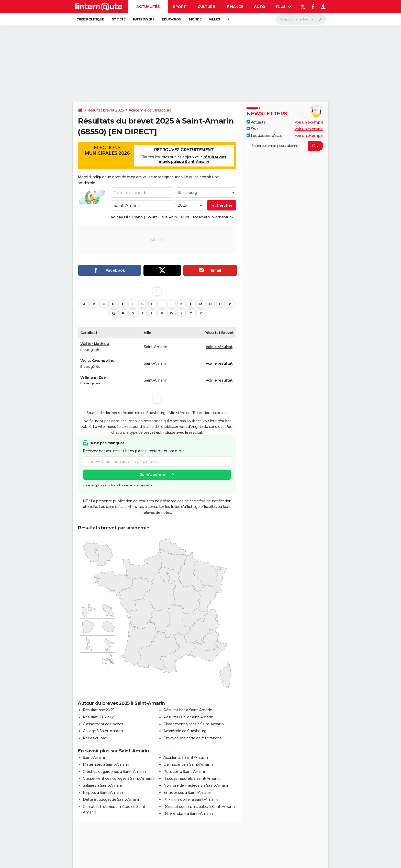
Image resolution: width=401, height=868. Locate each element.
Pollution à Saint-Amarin (185, 772)
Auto (259, 7)
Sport (179, 7)
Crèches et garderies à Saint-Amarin (114, 772)
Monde (195, 19)
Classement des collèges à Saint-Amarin (118, 778)
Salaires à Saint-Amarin (103, 785)
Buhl (185, 217)
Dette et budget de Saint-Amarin (112, 799)
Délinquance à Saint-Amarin (188, 764)
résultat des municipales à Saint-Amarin (192, 159)
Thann (137, 217)
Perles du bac (95, 738)
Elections (107, 150)
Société (119, 19)
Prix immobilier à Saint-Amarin (191, 799)
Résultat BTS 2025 (99, 717)
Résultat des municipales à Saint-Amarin (199, 807)
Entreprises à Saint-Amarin (187, 793)
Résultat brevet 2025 (105, 110)
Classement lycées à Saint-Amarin (193, 724)
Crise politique (90, 19)
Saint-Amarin (94, 758)
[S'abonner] (285, 146)
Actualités (148, 7)
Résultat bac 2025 (99, 710)
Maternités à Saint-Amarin (106, 764)
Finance (235, 7)
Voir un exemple (309, 122)
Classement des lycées (103, 724)
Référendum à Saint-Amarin (188, 814)
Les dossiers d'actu (264, 136)
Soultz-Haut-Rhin (162, 217)
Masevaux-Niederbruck (213, 217)
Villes (214, 19)
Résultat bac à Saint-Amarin (188, 710)
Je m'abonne (153, 475)
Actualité (256, 122)
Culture (206, 7)
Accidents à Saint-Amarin (186, 758)
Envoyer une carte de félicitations (192, 738)
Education (172, 19)
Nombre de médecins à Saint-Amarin (196, 785)
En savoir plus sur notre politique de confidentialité (118, 486)
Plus (284, 7)
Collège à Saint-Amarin (103, 731)
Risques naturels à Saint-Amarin (192, 778)
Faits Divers (144, 19)
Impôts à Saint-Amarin (103, 793)
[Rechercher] (301, 19)
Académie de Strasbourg (150, 110)
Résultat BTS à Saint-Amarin (188, 717)
